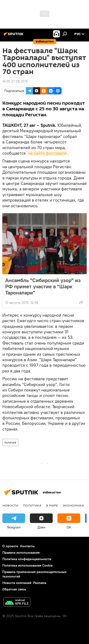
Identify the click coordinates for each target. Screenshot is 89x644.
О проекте (10, 546)
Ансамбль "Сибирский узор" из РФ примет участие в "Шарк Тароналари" (43, 286)
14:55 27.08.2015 (15, 81)
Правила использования (21, 553)
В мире (52, 505)
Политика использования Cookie (28, 565)
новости (10, 505)
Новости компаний (17, 583)
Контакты (27, 546)
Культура (10, 442)
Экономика (73, 505)
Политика (32, 505)
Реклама (40, 583)
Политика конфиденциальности (27, 559)
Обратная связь (14, 589)
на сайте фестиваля (47, 153)
